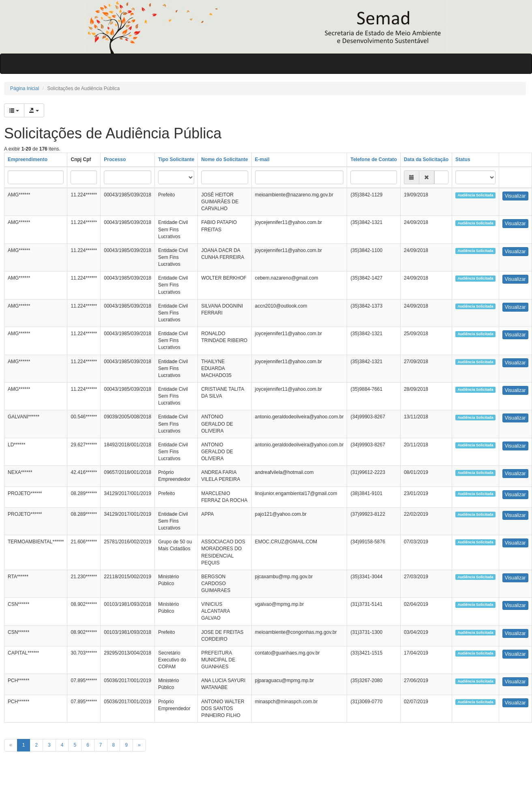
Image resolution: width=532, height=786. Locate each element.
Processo (115, 159)
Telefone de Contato (373, 159)
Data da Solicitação (426, 159)
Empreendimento (28, 159)
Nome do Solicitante (224, 159)
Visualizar (515, 196)
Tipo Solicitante (176, 159)
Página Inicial (25, 88)
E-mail (262, 159)
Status (463, 159)
